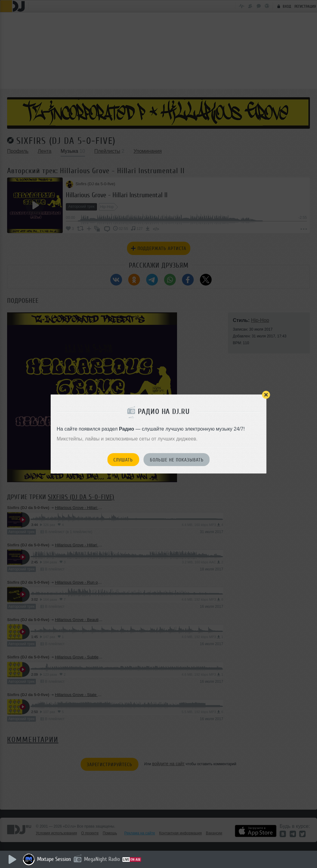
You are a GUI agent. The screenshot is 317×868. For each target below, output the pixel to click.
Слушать (123, 460)
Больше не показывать (177, 460)
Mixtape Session (55, 859)
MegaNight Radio (103, 859)
